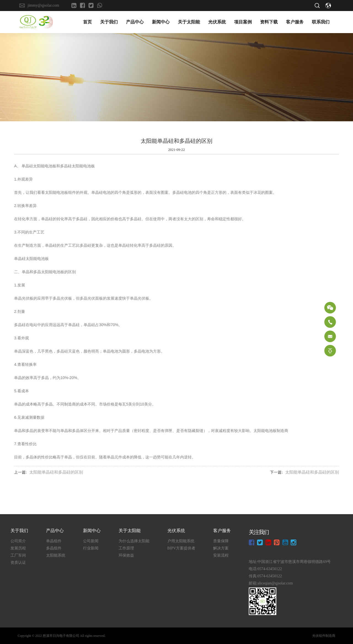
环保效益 (126, 555)
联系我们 (321, 22)
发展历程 (18, 548)
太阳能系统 (56, 555)
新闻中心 (161, 22)
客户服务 (295, 22)
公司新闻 (91, 541)
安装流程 (221, 555)
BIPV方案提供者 (181, 548)
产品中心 (135, 22)
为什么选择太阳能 (134, 541)
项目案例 (243, 22)
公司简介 (18, 541)
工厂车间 (18, 555)
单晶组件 (54, 541)
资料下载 (269, 22)
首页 (87, 22)
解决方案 (221, 548)
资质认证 (18, 563)
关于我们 (109, 22)
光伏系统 (217, 22)
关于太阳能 (189, 22)
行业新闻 (91, 548)
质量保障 (221, 541)
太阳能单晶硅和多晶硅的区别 (56, 472)
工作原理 (126, 548)
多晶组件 (54, 548)
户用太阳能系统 (181, 541)
